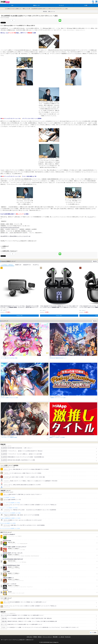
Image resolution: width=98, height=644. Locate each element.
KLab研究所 (3, 248)
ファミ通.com (61, 637)
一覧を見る (95, 261)
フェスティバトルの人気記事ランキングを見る (9, 508)
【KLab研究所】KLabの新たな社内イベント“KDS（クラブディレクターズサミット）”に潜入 (49, 9)
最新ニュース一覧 (26, 9)
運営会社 (40, 637)
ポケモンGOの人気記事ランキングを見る (8, 523)
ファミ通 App (5, 2)
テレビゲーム (36, 265)
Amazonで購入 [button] (20, 316)
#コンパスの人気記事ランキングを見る (8, 498)
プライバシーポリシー (47, 637)
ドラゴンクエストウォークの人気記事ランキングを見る (11, 513)
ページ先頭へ (94, 633)
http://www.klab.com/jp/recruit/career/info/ (10, 228)
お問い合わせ (30, 637)
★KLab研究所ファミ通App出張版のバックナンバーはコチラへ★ (15, 236)
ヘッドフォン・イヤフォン (7, 265)
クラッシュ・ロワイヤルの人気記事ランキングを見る (11, 503)
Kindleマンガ (18, 265)
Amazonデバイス (27, 265)
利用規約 (35, 637)
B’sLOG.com (68, 637)
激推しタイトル (52, 11)
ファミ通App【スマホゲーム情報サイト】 (13, 9)
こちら (90, 217)
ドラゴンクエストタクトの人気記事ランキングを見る (11, 528)
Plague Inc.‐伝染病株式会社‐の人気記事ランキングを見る (11, 518)
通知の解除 (55, 637)
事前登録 (45, 11)
